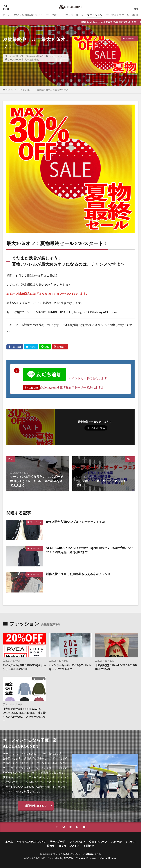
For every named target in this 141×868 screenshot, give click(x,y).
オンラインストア (69, 846)
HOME (9, 90)
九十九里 (29, 60)
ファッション (95, 15)
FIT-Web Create (74, 858)
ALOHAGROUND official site (82, 854)
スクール (116, 841)
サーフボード (54, 15)
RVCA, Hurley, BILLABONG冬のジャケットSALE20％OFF (24, 667)
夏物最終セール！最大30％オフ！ (54, 90)
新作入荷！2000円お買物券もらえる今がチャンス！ (80, 574)
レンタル (131, 841)
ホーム (7, 15)
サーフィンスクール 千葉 (121, 15)
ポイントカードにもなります (65, 378)
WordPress (109, 858)
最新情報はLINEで (36, 806)
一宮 (21, 60)
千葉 (37, 60)
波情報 (51, 846)
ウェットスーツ (74, 15)
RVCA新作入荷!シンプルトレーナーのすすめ (76, 522)
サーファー (13, 60)
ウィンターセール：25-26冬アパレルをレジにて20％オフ (70, 667)
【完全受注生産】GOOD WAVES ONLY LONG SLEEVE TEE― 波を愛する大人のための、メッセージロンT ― (24, 715)
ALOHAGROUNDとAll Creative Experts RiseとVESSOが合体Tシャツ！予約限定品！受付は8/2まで (90, 550)
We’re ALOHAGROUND (28, 15)
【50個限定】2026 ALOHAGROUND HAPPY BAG (116, 667)
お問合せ (89, 846)
